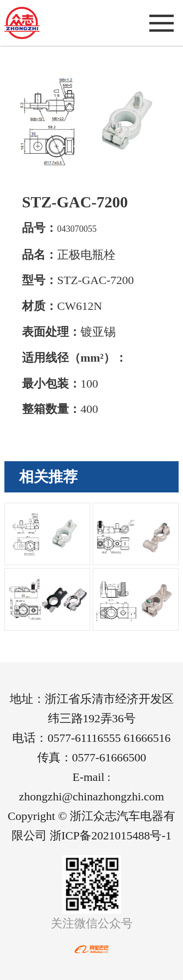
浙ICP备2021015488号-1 (111, 836)
